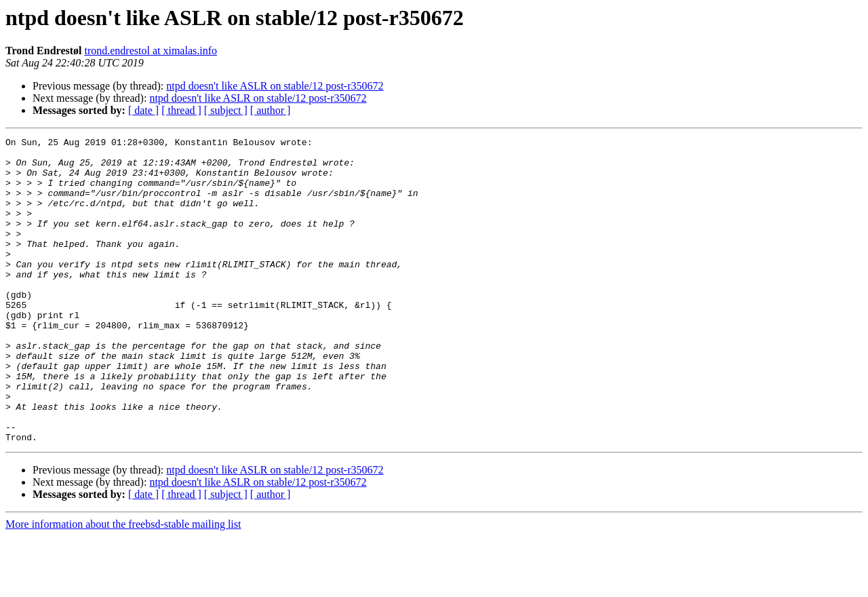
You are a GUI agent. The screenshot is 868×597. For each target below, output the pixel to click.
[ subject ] (226, 110)
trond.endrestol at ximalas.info (151, 51)
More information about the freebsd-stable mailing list (123, 585)
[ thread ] (181, 110)
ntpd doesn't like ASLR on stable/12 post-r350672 (275, 86)
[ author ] (271, 110)
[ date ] (143, 110)
